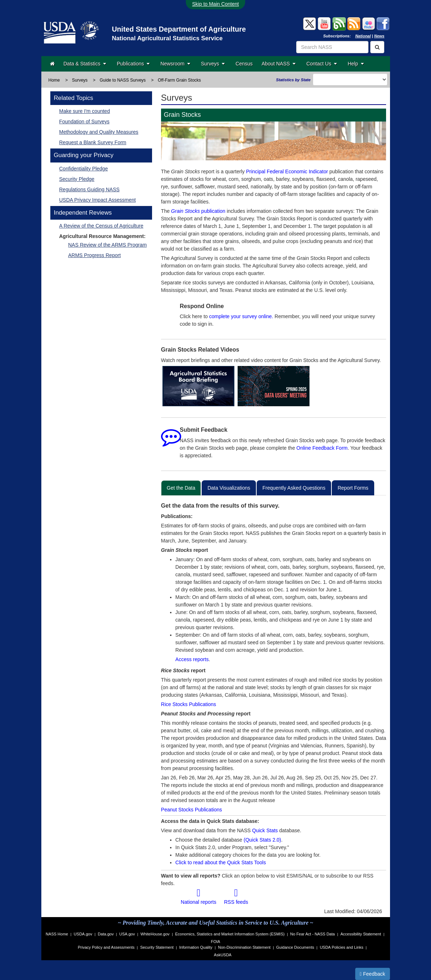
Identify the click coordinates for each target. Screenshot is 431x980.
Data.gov (106, 934)
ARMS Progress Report (95, 255)
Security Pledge (77, 179)
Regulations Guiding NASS (90, 189)
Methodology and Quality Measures (99, 132)
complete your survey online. (241, 316)
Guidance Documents (295, 947)
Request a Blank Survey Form (93, 142)
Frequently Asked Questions (294, 488)
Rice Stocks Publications (189, 704)
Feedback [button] (373, 974)
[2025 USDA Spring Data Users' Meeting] (274, 386)
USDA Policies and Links (342, 947)
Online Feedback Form (322, 448)
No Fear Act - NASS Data (312, 934)
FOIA (216, 942)
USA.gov (127, 934)
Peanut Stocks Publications (192, 810)
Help (356, 64)
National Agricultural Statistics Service (167, 38)
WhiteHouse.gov (155, 934)
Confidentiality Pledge (84, 169)
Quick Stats (265, 830)
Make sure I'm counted (85, 111)
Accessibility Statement (361, 934)
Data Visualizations (229, 488)
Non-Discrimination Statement (244, 947)
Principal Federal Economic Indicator (287, 171)
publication (198, 211)
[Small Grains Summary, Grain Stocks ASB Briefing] (199, 386)
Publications (133, 64)
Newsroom (175, 64)
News (379, 36)
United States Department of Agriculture (179, 29)
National (363, 36)
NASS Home (57, 934)
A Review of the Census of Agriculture (101, 226)
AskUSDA (223, 955)
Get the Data (181, 488)
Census (244, 64)
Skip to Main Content (216, 4)
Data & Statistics (85, 64)
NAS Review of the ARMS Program (108, 245)
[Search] (377, 47)
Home (54, 80)
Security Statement (157, 947)
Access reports (192, 659)
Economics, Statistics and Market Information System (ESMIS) (230, 934)
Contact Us (322, 64)
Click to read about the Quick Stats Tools (221, 862)
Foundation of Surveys (84, 122)
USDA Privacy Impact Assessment (98, 200)
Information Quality (196, 947)
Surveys (213, 64)
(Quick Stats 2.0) (262, 840)
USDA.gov (83, 934)
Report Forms (353, 488)
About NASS (279, 64)
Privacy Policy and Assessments (106, 947)
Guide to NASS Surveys (123, 80)
